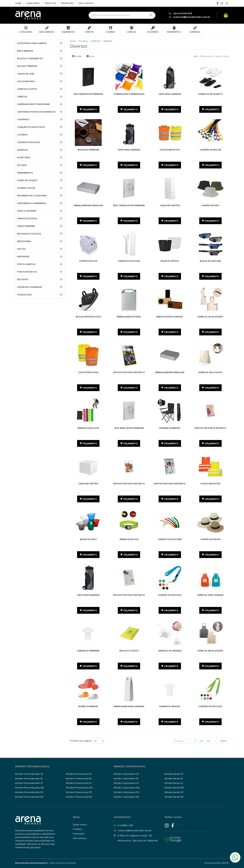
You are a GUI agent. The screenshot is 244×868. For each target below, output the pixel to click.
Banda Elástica (129, 539)
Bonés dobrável (88, 706)
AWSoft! (225, 863)
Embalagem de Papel (129, 317)
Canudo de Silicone (170, 539)
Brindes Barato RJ (174, 778)
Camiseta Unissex (170, 706)
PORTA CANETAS (40, 264)
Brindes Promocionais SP (79, 774)
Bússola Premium (88, 150)
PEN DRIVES (40, 256)
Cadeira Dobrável (170, 428)
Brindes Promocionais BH (79, 797)
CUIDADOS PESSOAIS (40, 142)
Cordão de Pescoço (170, 595)
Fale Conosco (86, 3)
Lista (90, 56)
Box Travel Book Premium (129, 205)
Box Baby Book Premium (129, 428)
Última (223, 741)
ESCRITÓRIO (40, 157)
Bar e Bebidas (47, 32)
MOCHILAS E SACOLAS (40, 234)
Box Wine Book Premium (88, 94)
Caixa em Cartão (170, 205)
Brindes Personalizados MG (30, 788)
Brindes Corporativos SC (126, 783)
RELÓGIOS (40, 279)
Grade (77, 56)
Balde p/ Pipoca (170, 261)
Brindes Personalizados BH (29, 797)
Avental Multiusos (210, 372)
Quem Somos (33, 3)
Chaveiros (153, 32)
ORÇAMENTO (88, 109)
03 (208, 741)
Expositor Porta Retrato (129, 372)
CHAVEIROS (40, 119)
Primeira (179, 741)
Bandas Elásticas (88, 428)
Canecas (131, 32)
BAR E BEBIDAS (40, 51)
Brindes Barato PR (174, 792)
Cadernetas (68, 32)
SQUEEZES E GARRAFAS (40, 287)
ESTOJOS (40, 165)
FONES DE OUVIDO (40, 180)
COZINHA (40, 135)
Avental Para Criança (210, 595)
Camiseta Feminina (88, 651)
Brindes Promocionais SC (79, 783)
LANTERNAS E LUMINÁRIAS (40, 203)
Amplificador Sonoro (170, 317)
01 (195, 741)
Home (18, 3)
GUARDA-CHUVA (40, 188)
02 (202, 741)
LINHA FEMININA (40, 226)
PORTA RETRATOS (40, 272)
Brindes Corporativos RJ (126, 778)
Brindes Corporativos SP (126, 774)
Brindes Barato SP (174, 774)
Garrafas (195, 32)
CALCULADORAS (40, 81)
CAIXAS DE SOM (40, 74)
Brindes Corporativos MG (127, 788)
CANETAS (40, 97)
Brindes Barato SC (174, 783)
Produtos (50, 3)
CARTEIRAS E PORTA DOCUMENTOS (40, 112)
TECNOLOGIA (40, 295)
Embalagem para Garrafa (129, 706)
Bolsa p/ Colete (129, 651)
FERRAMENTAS (40, 173)
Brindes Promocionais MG (79, 788)
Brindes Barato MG (174, 788)
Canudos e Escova (129, 261)
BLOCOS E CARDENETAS (40, 58)
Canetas (89, 32)
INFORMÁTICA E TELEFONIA (40, 196)
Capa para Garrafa (170, 94)
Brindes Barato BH (174, 797)
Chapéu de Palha (210, 539)
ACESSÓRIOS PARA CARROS (40, 43)
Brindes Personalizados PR (29, 792)
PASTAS (40, 249)
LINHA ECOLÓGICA (40, 218)
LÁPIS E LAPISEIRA (40, 211)
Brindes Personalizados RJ (29, 778)
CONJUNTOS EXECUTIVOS (40, 127)
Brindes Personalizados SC (29, 783)
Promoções (67, 3)
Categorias (26, 32)
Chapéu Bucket (210, 205)
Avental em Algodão (210, 651)
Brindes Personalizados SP (29, 774)
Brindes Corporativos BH (126, 797)
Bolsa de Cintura (210, 261)
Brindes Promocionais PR (79, 792)
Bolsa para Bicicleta (88, 317)
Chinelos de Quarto (210, 94)
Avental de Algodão (210, 317)
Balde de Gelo (88, 539)
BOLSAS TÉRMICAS (40, 66)
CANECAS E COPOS (40, 89)
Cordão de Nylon (210, 150)
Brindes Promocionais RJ (79, 778)
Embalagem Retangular (88, 205)
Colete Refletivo (170, 150)
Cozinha (110, 32)
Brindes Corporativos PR (126, 792)
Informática (174, 32)
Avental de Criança (170, 651)
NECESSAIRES (40, 241)
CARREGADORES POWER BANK (40, 104)
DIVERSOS (40, 150)
